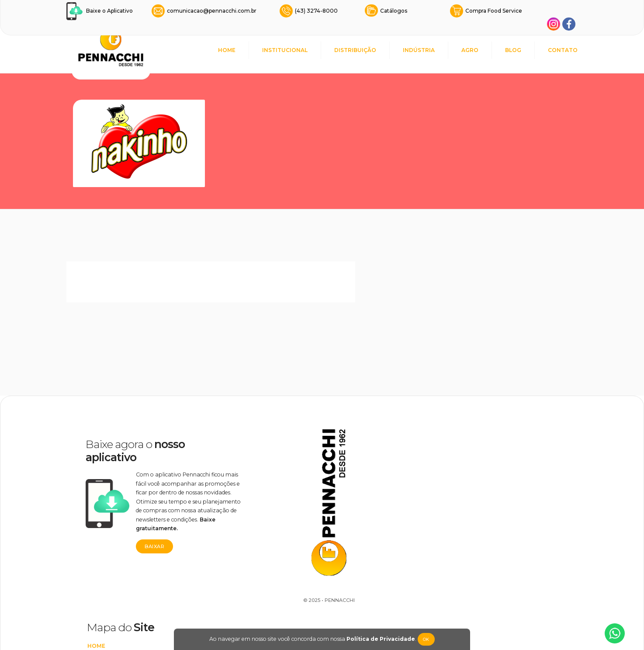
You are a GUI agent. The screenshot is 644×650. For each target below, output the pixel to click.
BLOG (513, 50)
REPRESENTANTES (370, 487)
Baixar (144, 534)
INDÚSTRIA (419, 50)
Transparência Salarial (381, 594)
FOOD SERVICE (364, 502)
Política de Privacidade (377, 639)
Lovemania (474, 465)
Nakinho (471, 495)
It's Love (471, 480)
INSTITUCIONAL (285, 50)
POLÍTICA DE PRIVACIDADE (381, 579)
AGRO (470, 50)
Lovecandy (475, 511)
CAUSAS (355, 456)
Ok (423, 639)
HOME (227, 50)
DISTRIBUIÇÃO (355, 50)
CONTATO (563, 50)
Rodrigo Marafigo (298, 614)
